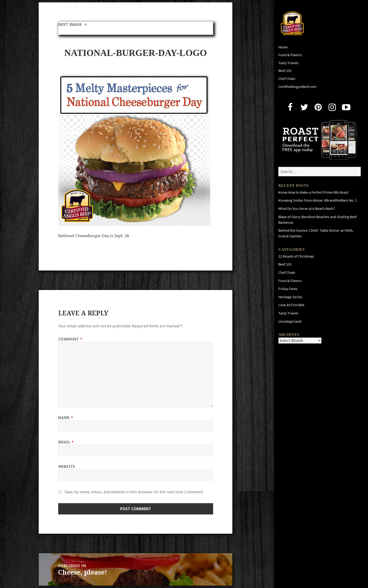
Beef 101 (285, 71)
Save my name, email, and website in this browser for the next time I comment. (134, 492)
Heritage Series (290, 297)
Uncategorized (290, 321)
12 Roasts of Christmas (296, 256)
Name (66, 418)
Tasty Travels (288, 63)
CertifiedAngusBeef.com (297, 87)
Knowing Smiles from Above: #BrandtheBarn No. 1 (318, 200)
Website (67, 466)
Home (283, 47)
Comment (70, 339)
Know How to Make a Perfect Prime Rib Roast (313, 192)
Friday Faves (288, 289)
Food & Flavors (290, 55)
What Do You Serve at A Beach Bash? (307, 209)
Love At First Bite (291, 305)
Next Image (70, 24)
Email (66, 442)
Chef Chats (287, 79)
